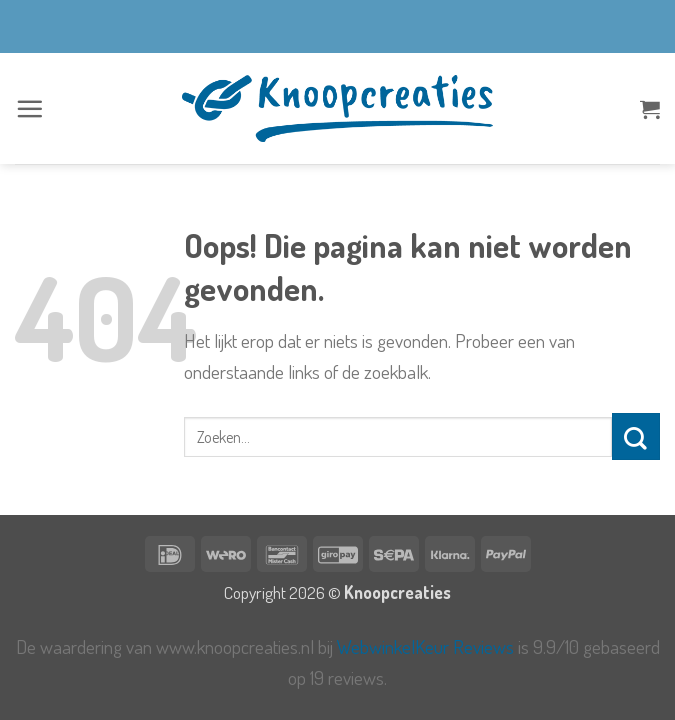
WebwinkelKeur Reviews (425, 646)
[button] (29, 108)
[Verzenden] (636, 436)
